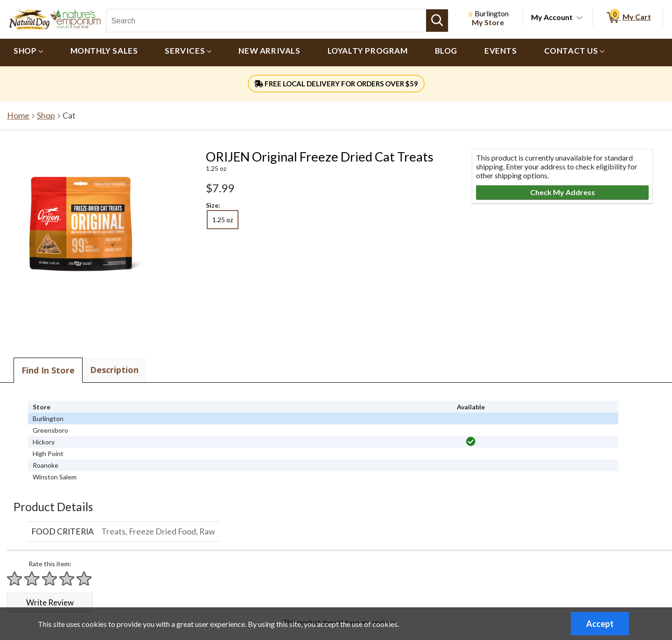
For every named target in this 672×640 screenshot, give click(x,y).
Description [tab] (114, 370)
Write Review (50, 602)
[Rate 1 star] (15, 579)
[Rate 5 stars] (84, 579)
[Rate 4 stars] (67, 579)
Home (18, 116)
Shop (46, 116)
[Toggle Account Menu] (580, 18)
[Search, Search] (266, 21)
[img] (471, 442)
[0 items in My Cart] (628, 18)
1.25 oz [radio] (223, 220)
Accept (600, 624)
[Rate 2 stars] (32, 579)
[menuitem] (28, 53)
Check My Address (563, 192)
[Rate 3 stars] (50, 579)
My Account (552, 17)
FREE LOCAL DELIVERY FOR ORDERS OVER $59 (336, 84)
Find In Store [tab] (48, 370)
